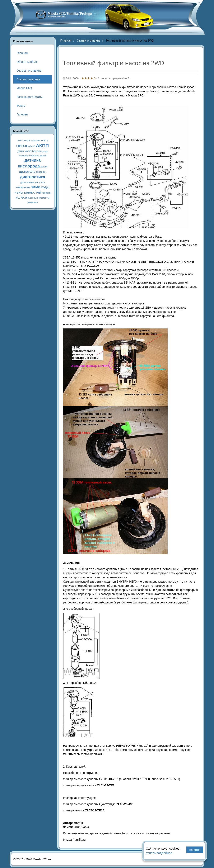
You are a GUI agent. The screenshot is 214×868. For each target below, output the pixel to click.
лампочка (33, 202)
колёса (21, 197)
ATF (20, 141)
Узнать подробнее (159, 853)
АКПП (42, 146)
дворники (41, 172)
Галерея (22, 114)
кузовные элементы (39, 198)
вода (45, 151)
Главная (22, 53)
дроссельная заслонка (32, 182)
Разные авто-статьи (30, 97)
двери (44, 167)
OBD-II (22, 146)
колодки (46, 193)
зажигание (23, 187)
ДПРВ (21, 151)
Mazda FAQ (24, 88)
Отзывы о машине (29, 71)
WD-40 (31, 146)
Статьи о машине (28, 79)
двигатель (27, 172)
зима (36, 187)
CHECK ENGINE (31, 141)
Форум (21, 106)
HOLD (44, 141)
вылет (43, 156)
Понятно (195, 850)
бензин (37, 151)
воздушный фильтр (29, 156)
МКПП (28, 151)
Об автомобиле (27, 62)
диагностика (33, 177)
